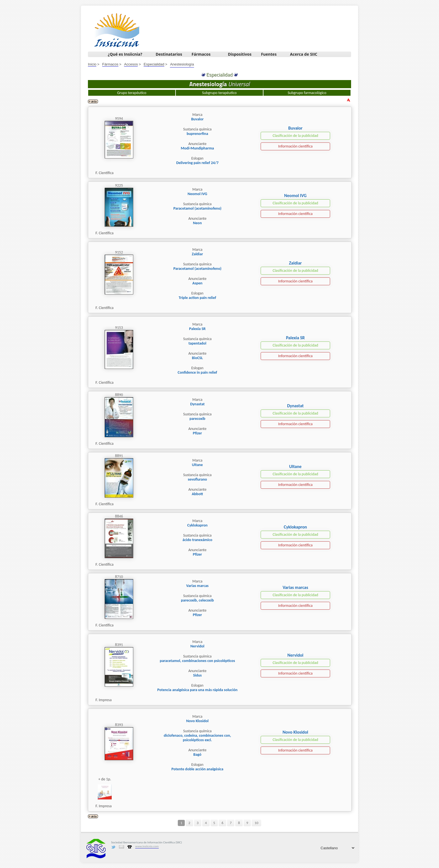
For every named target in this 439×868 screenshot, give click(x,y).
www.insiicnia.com (147, 846)
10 (256, 823)
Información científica (295, 146)
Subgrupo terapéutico (219, 93)
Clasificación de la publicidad (296, 136)
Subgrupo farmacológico (307, 93)
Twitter (113, 847)
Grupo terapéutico (132, 93)
